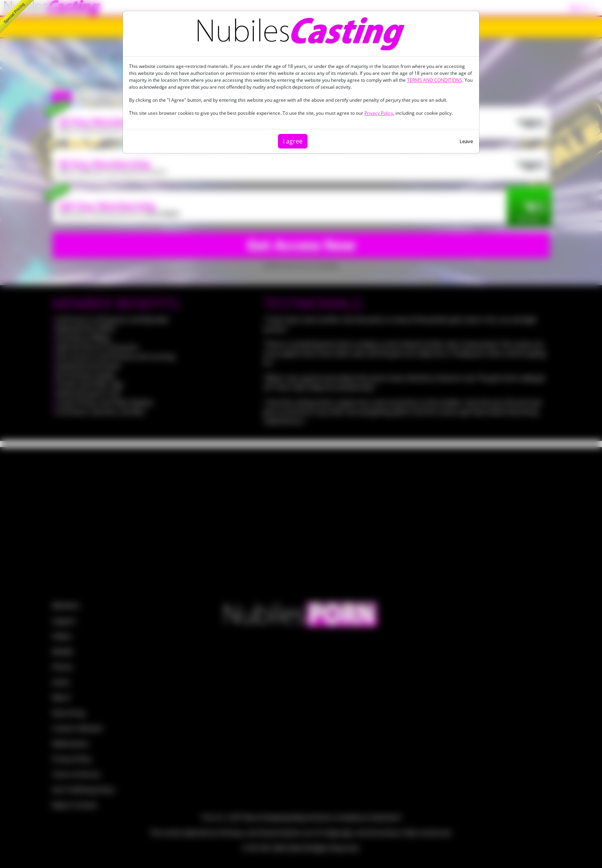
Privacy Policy (379, 113)
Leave (466, 141)
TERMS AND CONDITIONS (435, 80)
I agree (293, 141)
